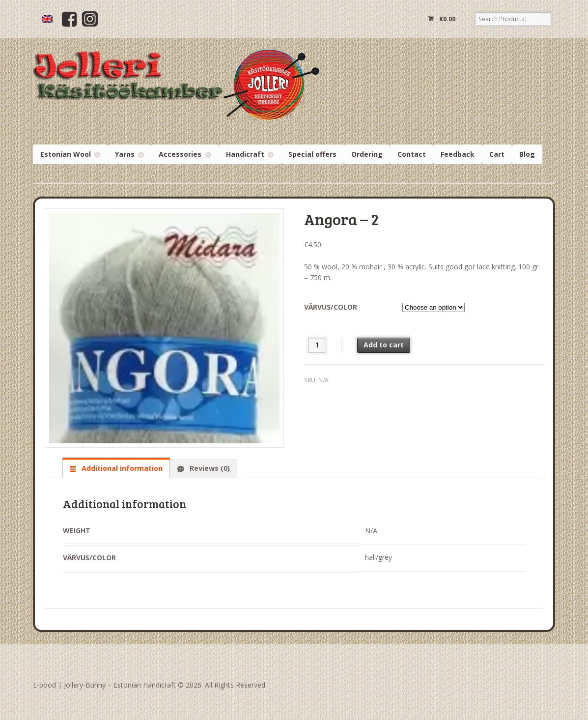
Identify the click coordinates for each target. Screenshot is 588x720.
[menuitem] (47, 19)
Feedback (458, 154)
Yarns (125, 154)
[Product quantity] (317, 345)
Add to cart (384, 345)
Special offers (312, 154)
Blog (527, 154)
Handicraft (245, 154)
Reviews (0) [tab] (209, 468)
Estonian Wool (66, 154)
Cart (497, 154)
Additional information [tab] (121, 468)
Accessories (180, 154)
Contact (412, 154)
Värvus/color (331, 307)
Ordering (367, 154)
